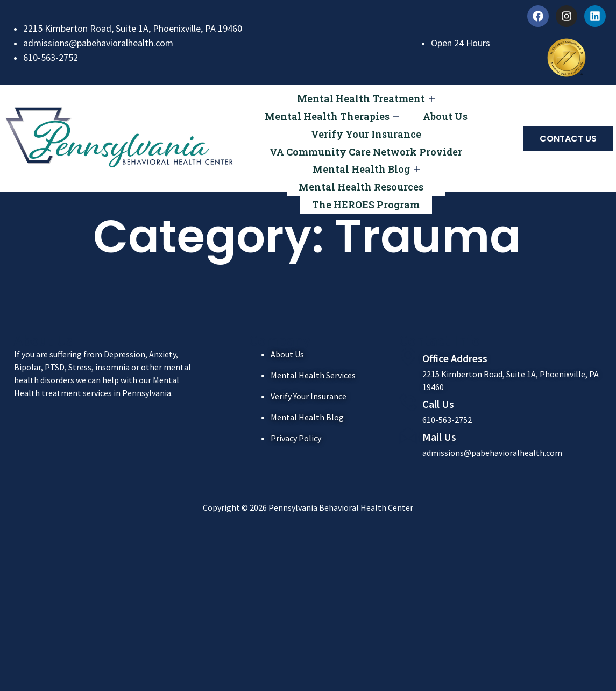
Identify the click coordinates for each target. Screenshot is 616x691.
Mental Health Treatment (366, 97)
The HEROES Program (366, 184)
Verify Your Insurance (366, 126)
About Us (447, 111)
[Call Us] (408, 402)
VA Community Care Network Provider (366, 140)
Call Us (438, 404)
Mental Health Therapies (330, 112)
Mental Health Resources (366, 170)
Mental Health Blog (366, 155)
